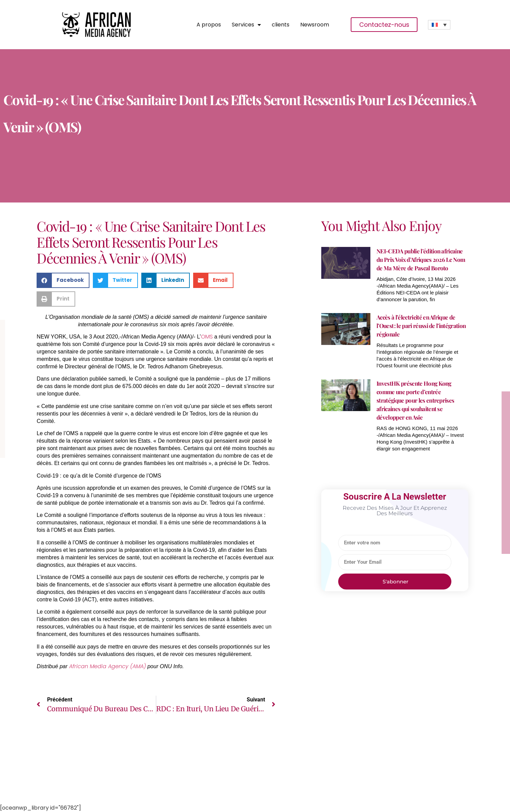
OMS (207, 337)
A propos (209, 25)
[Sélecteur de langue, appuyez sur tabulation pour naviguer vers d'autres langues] (439, 25)
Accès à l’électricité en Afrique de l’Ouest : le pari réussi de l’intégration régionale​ (421, 326)
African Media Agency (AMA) (108, 666)
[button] (63, 280)
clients (281, 25)
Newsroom (315, 25)
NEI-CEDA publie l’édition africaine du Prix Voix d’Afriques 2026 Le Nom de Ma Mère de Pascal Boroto (421, 259)
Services (246, 25)
